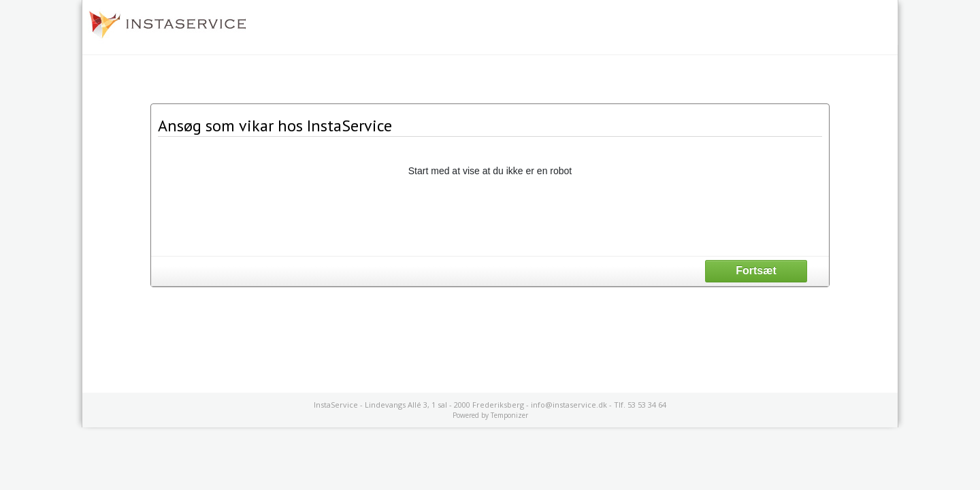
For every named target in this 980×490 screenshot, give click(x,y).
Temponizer (509, 415)
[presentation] (490, 216)
